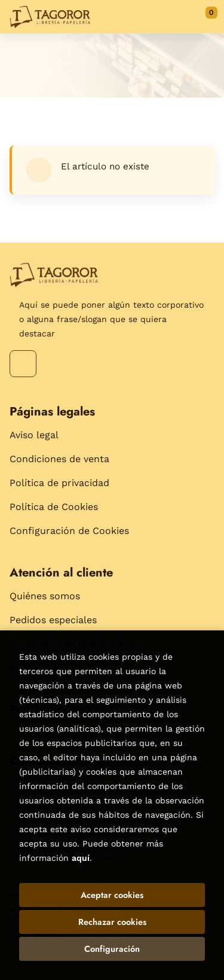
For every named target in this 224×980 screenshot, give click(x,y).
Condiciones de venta (59, 459)
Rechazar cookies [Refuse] (112, 922)
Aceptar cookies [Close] (112, 895)
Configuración (112, 949)
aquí (81, 858)
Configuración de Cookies (69, 531)
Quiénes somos (45, 596)
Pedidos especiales (53, 620)
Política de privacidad (59, 483)
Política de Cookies (54, 507)
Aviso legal (34, 435)
